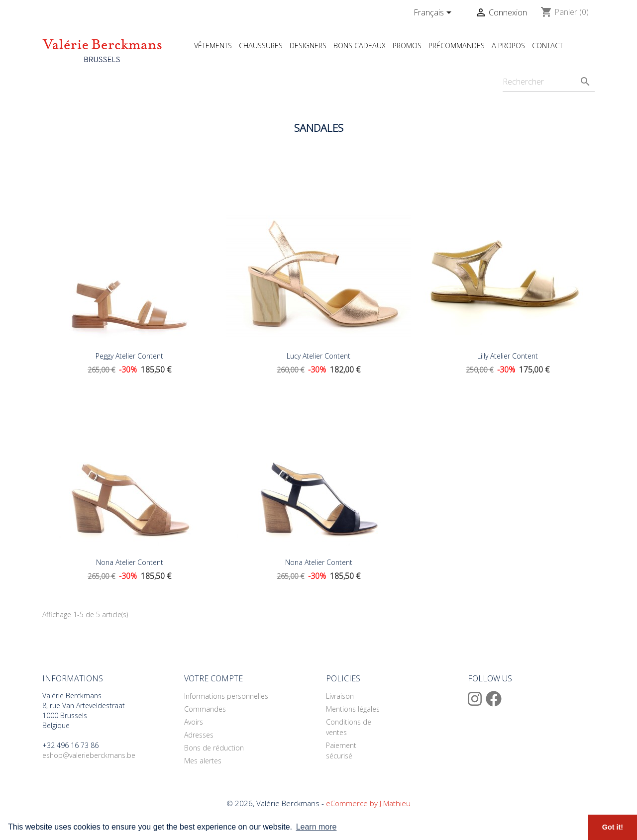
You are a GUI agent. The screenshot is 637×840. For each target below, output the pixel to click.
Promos (407, 46)
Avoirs (194, 722)
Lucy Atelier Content (318, 356)
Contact (547, 46)
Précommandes (457, 46)
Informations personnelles (226, 696)
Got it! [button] (613, 827)
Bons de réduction (214, 748)
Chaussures (261, 46)
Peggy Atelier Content (129, 356)
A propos (508, 46)
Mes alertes (203, 761)
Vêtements (213, 46)
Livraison (340, 696)
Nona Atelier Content (130, 562)
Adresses (199, 735)
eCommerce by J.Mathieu (368, 803)
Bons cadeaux (360, 46)
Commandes (205, 709)
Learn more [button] (317, 827)
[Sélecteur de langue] (434, 13)
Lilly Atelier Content (508, 356)
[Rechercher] (549, 82)
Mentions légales (353, 709)
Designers (308, 46)
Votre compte (213, 678)
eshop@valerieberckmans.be (89, 755)
